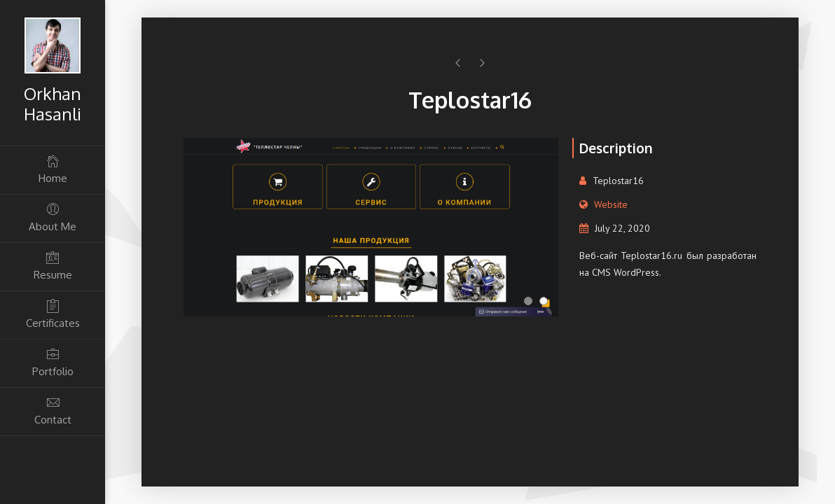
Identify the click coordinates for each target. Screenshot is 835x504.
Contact (53, 411)
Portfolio (53, 362)
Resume (53, 266)
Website (611, 204)
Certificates (53, 314)
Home (53, 169)
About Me (53, 217)
